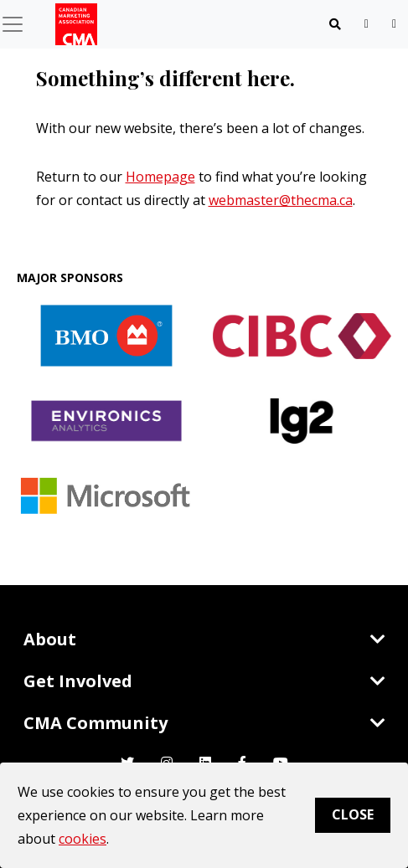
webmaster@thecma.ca (281, 200)
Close (353, 814)
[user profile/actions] (394, 24)
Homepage (160, 177)
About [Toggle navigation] (204, 639)
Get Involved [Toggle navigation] (204, 681)
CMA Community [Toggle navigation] (204, 723)
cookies (83, 839)
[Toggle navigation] (335, 24)
